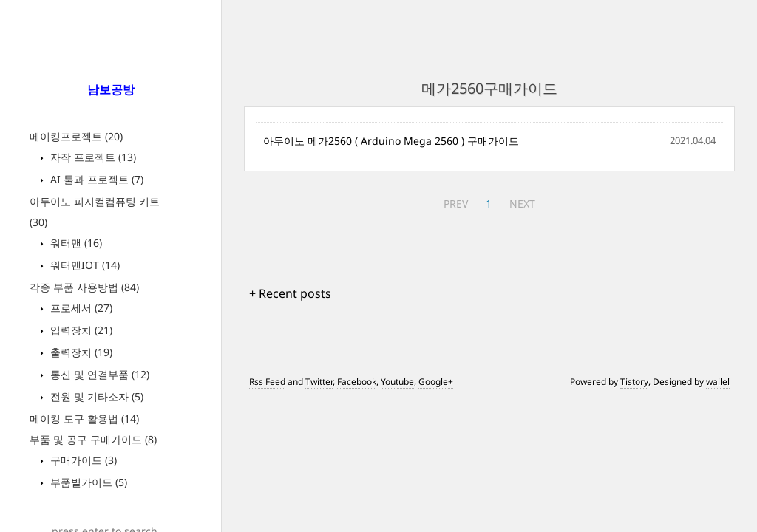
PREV (456, 204)
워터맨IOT (84, 265)
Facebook (357, 382)
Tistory (634, 382)
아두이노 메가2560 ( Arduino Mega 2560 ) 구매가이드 (391, 141)
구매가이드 (82, 460)
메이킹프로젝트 (76, 136)
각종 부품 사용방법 (84, 287)
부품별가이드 (87, 482)
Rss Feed (267, 382)
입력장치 (80, 330)
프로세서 (80, 308)
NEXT (522, 204)
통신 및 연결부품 (98, 374)
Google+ (436, 382)
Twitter (319, 382)
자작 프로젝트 (92, 157)
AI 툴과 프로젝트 (95, 179)
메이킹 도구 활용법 (84, 419)
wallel (718, 382)
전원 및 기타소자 (95, 396)
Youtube (397, 382)
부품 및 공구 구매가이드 (93, 439)
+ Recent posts (290, 293)
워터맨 (75, 243)
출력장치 (80, 352)
